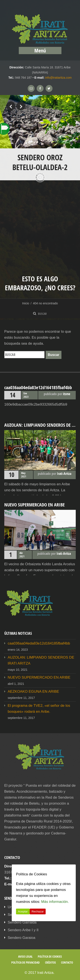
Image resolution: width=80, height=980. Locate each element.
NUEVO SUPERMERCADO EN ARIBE (39, 677)
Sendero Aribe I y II (23, 930)
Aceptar (23, 911)
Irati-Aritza (64, 474)
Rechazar (38, 911)
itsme (67, 394)
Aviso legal (25, 956)
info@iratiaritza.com (58, 78)
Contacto (67, 962)
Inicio (26, 303)
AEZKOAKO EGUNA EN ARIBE (33, 692)
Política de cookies (50, 956)
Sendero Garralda (22, 922)
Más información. (55, 902)
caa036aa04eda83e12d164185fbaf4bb (39, 643)
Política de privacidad (25, 962)
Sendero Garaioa (21, 938)
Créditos (50, 962)
